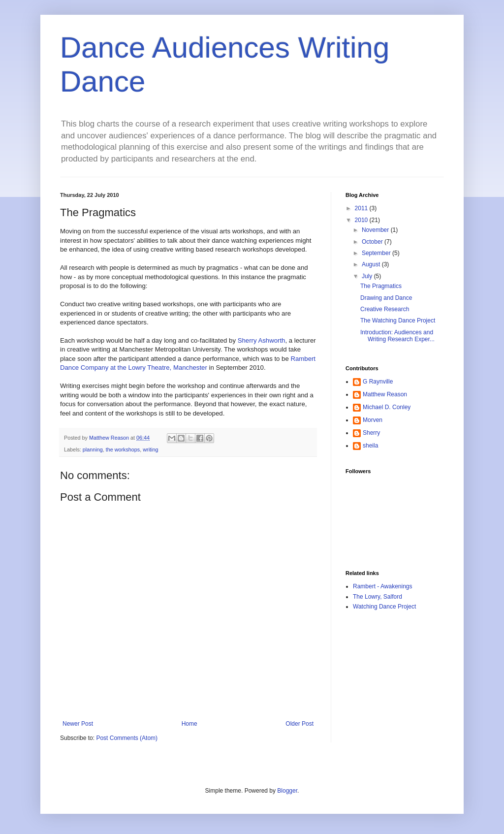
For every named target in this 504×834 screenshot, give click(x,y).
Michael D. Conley (387, 407)
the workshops (123, 449)
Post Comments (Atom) (127, 738)
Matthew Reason (385, 394)
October (373, 242)
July (368, 276)
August (372, 264)
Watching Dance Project (384, 607)
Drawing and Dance (386, 298)
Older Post (299, 724)
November (376, 230)
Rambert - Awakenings (383, 586)
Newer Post (78, 724)
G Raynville (378, 382)
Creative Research (385, 309)
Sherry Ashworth (262, 340)
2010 (362, 220)
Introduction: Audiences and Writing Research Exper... (397, 336)
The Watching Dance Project (398, 321)
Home (189, 724)
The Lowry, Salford (378, 597)
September (377, 253)
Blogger (287, 791)
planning (93, 449)
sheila (370, 446)
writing (150, 449)
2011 (362, 208)
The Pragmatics (381, 286)
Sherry (371, 433)
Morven (373, 420)
